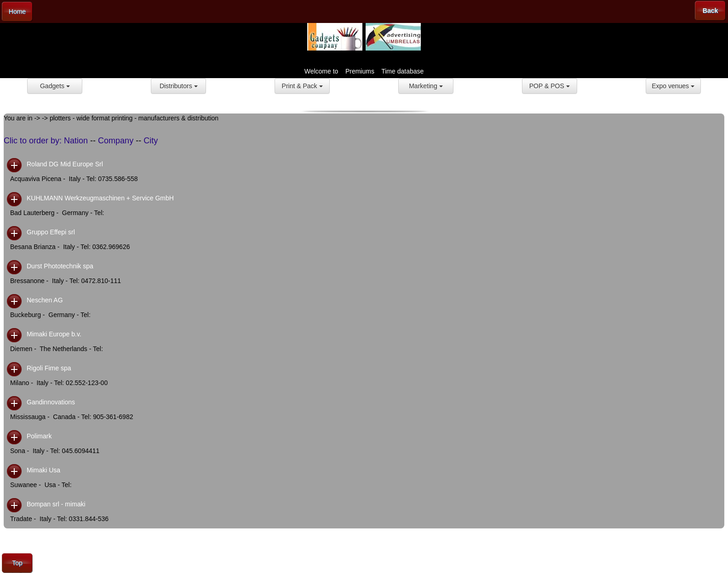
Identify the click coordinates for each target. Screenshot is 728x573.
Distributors (179, 86)
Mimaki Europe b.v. (54, 334)
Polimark (39, 436)
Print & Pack (302, 86)
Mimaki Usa (43, 470)
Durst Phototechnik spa (60, 266)
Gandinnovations (51, 402)
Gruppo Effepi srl (51, 232)
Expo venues (673, 86)
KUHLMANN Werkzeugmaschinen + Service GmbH (100, 198)
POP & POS (550, 86)
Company (116, 141)
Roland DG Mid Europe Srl (65, 164)
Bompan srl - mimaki (56, 504)
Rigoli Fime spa (49, 368)
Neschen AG (45, 300)
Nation (76, 141)
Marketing (426, 86)
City (151, 141)
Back (710, 11)
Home (17, 11)
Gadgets (55, 86)
